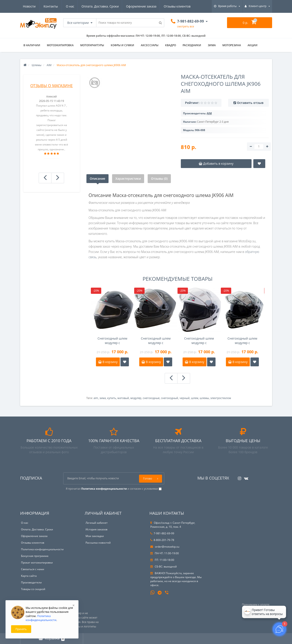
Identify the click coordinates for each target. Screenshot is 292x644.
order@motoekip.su (165, 547)
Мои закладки (95, 536)
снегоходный (169, 398)
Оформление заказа (100, 6)
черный (185, 398)
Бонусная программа (35, 556)
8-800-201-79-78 (162, 540)
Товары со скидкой (33, 589)
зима (103, 398)
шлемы (204, 398)
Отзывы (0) (159, 179)
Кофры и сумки (122, 45)
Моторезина (232, 45)
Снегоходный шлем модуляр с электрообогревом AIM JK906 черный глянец (156, 341)
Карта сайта (29, 576)
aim (96, 398)
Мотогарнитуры (92, 45)
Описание (97, 179)
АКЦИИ (253, 45)
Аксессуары (150, 45)
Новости (164, 6)
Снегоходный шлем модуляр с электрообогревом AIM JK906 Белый (199, 341)
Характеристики (128, 179)
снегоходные (151, 398)
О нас (27, 6)
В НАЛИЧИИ (32, 45)
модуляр (136, 398)
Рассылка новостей (98, 543)
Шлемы (36, 65)
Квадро (171, 45)
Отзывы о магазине (52, 86)
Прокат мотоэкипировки (37, 563)
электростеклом (221, 398)
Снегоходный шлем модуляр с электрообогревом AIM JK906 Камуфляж (242, 341)
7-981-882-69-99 (162, 533)
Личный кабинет (97, 523)
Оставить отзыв (250, 103)
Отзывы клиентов (136, 6)
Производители (31, 582)
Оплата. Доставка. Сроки (58, 6)
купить (112, 398)
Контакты (186, 6)
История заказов (96, 529)
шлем (195, 398)
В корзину (108, 362)
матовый (123, 398)
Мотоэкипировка (60, 45)
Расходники (192, 45)
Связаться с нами (33, 569)
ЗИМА (212, 45)
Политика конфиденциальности (42, 549)
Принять (21, 629)
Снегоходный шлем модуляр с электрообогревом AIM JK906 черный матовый (112, 341)
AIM (49, 65)
